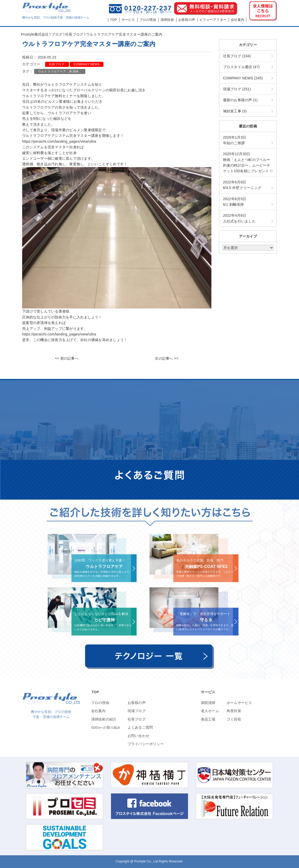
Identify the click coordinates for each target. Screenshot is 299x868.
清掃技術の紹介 (104, 719)
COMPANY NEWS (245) (243, 78)
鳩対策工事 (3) (235, 111)
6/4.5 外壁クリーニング (242, 185)
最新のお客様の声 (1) (240, 100)
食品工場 (208, 719)
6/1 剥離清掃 (235, 202)
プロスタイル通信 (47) (241, 67)
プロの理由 (100, 703)
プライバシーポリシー (146, 744)
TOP (95, 692)
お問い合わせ (139, 736)
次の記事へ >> (167, 358)
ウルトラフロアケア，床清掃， (60, 71)
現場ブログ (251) (237, 89)
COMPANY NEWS (87, 64)
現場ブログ (137, 711)
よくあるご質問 (140, 727)
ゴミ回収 (234, 719)
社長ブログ (57, 64)
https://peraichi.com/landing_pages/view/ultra (59, 141)
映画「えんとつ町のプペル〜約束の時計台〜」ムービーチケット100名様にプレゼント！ (248, 162)
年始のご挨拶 (235, 140)
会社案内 (98, 711)
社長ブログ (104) (237, 56)
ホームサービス (239, 703)
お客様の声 (137, 703)
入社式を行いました (239, 218)
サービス (208, 692)
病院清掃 (208, 703)
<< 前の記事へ (67, 358)
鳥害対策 (234, 711)
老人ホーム (210, 711)
